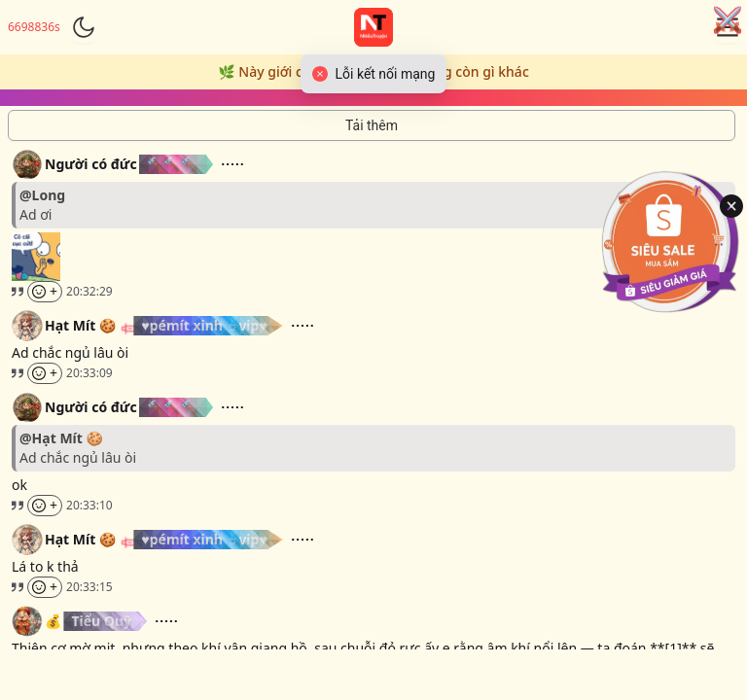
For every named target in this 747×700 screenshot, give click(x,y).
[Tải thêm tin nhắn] (372, 125)
